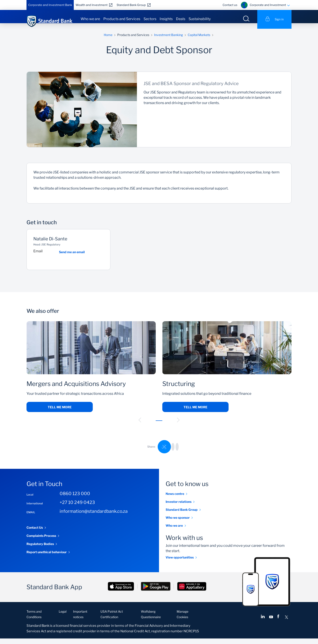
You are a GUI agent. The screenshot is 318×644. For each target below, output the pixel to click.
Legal (63, 617)
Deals (181, 19)
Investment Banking (168, 40)
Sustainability (200, 19)
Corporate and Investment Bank (50, 5)
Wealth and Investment (92, 5)
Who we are (90, 19)
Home (108, 40)
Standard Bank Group (131, 5)
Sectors (150, 19)
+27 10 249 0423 (77, 508)
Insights (166, 19)
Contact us (230, 5)
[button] (140, 426)
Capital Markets (199, 40)
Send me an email (72, 257)
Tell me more (60, 413)
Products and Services (122, 19)
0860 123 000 (75, 499)
